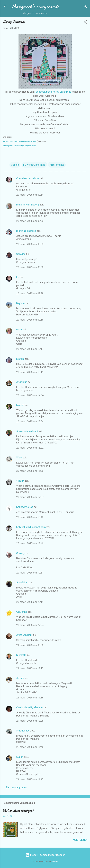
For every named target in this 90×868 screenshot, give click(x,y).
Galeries (55, 861)
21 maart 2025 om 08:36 (30, 645)
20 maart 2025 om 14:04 (30, 395)
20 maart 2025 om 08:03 (30, 244)
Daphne (20, 303)
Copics (15, 165)
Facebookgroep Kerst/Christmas (53, 92)
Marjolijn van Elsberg (28, 205)
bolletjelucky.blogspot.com (31, 527)
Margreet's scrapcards (35, 7)
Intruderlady (23, 731)
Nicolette (21, 655)
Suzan (20, 757)
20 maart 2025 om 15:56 (30, 421)
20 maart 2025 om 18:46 (30, 543)
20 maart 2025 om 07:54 (30, 195)
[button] (85, 23)
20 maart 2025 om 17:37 (30, 497)
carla (19, 330)
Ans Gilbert (23, 583)
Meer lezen (80, 840)
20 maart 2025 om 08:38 (30, 267)
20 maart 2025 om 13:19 (30, 372)
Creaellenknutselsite (28, 178)
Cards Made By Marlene (29, 707)
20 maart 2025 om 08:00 (30, 221)
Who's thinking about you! (18, 811)
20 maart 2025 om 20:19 (30, 602)
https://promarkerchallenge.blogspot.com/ (19, 146)
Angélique (22, 382)
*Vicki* (20, 481)
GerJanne (22, 612)
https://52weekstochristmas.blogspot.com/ (20, 141)
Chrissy (20, 553)
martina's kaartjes (26, 231)
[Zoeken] (85, 7)
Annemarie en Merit (27, 431)
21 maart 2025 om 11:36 (30, 698)
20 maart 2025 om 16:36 (30, 471)
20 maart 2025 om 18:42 (30, 517)
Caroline (21, 254)
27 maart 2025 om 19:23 (30, 779)
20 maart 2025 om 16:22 (30, 448)
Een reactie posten (17, 787)
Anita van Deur (24, 635)
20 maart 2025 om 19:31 (30, 573)
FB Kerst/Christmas (34, 165)
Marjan (20, 359)
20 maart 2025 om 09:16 (30, 320)
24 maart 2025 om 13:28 (30, 721)
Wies (19, 458)
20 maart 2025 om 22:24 (30, 625)
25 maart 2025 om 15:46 (30, 747)
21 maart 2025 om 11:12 (30, 668)
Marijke (20, 405)
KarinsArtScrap (25, 507)
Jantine (20, 678)
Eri (18, 277)
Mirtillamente (57, 165)
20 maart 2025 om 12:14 (30, 349)
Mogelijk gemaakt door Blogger (45, 855)
